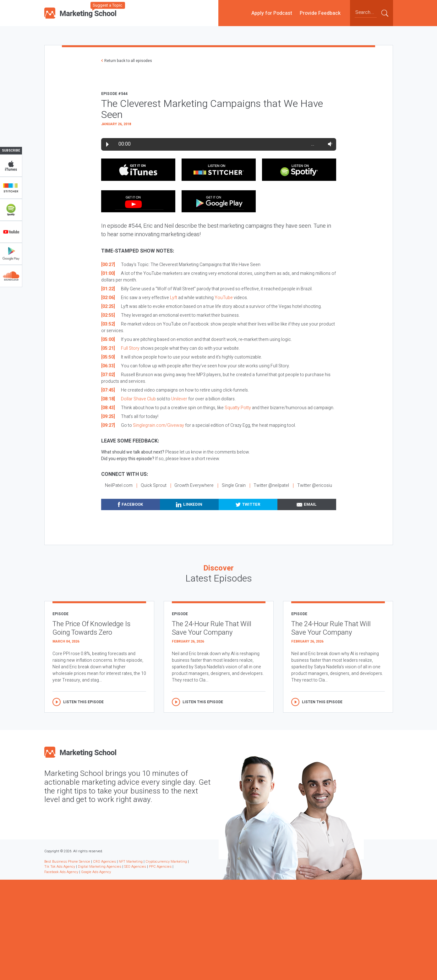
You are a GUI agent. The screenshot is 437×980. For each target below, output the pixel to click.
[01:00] (108, 273)
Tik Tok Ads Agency (60, 867)
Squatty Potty (238, 408)
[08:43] (108, 408)
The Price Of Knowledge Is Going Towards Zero (91, 628)
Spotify (11, 210)
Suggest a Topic (107, 5)
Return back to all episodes (128, 61)
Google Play (11, 254)
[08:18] (108, 399)
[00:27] (108, 265)
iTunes (11, 166)
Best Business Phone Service (67, 862)
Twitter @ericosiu (315, 485)
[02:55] (108, 315)
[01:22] (108, 289)
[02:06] (108, 298)
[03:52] (108, 324)
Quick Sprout (154, 485)
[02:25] (108, 306)
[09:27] (108, 425)
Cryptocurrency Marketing (166, 862)
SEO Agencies (135, 867)
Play (107, 144)
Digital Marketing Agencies (100, 867)
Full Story (130, 348)
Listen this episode (83, 702)
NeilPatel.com (119, 485)
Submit (385, 13)
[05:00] (108, 340)
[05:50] (108, 357)
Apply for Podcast (272, 13)
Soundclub (11, 276)
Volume (329, 144)
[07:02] (108, 375)
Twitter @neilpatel (271, 485)
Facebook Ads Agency (61, 872)
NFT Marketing (131, 862)
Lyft (174, 298)
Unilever (179, 399)
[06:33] (108, 366)
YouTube (11, 232)
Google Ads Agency (96, 872)
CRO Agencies (104, 862)
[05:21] (108, 348)
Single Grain (234, 485)
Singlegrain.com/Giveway (158, 425)
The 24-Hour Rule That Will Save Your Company (212, 628)
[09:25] (108, 417)
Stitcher (11, 188)
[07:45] (108, 390)
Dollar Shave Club (138, 399)
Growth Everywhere (194, 485)
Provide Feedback (320, 13)
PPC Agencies (160, 867)
